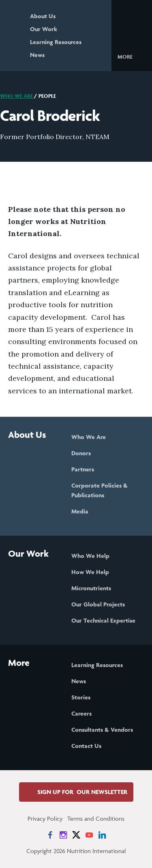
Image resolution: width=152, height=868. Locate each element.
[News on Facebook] (50, 835)
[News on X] (76, 835)
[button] (132, 56)
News (37, 55)
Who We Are (16, 96)
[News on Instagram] (63, 835)
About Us (43, 16)
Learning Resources (56, 42)
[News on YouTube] (89, 835)
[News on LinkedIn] (102, 835)
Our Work (44, 29)
